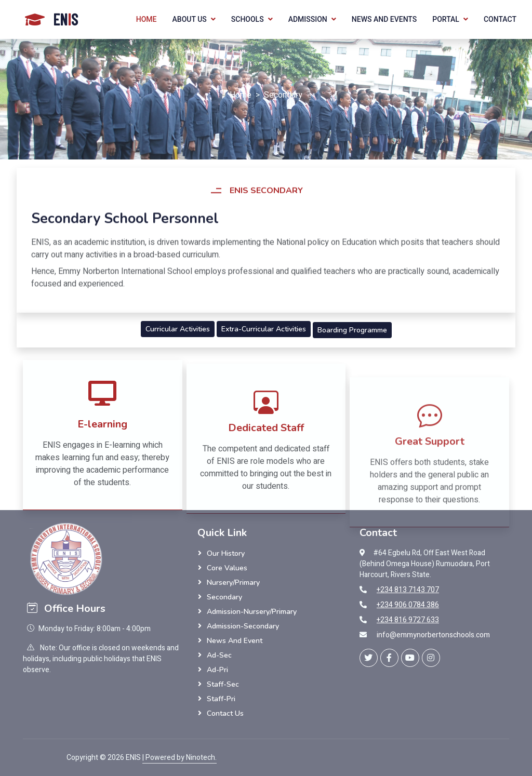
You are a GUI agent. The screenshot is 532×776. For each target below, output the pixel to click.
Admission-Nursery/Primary (252, 612)
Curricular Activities (178, 329)
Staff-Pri (221, 699)
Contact (500, 19)
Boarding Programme (352, 330)
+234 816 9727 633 (408, 620)
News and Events (384, 19)
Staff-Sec (223, 684)
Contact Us (225, 713)
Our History (226, 553)
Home (147, 19)
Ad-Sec (219, 655)
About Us (190, 19)
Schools (248, 19)
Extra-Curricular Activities (264, 329)
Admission (308, 19)
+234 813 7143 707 (408, 590)
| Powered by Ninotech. (179, 758)
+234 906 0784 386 (408, 605)
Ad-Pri (217, 670)
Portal (446, 19)
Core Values (227, 568)
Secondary (224, 597)
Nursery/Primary (233, 583)
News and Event (235, 641)
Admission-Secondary (243, 626)
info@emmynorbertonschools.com (433, 635)
